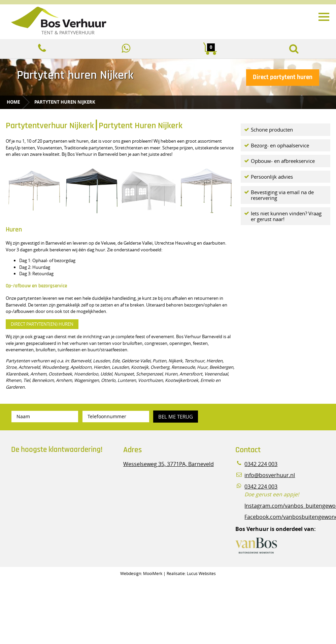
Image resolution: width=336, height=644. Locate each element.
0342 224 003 (261, 464)
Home (13, 102)
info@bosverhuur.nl (270, 475)
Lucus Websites (201, 573)
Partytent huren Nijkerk (65, 102)
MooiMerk (153, 573)
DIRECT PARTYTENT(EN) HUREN (42, 324)
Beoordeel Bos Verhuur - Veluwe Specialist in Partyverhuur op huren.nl (53, 488)
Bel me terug (176, 417)
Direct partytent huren (283, 77)
